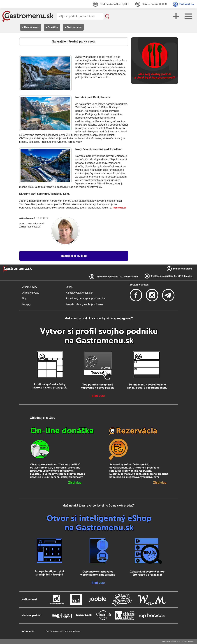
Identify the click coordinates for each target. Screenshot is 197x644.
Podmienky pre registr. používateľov (86, 299)
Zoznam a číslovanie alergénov (63, 631)
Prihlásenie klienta (183, 269)
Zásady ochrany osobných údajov (84, 304)
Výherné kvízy (29, 287)
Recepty (26, 304)
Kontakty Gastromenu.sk (80, 293)
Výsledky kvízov (30, 293)
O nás (69, 287)
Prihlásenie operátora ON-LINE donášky (172, 276)
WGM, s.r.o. (176, 642)
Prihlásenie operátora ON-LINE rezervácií (117, 277)
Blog (24, 299)
